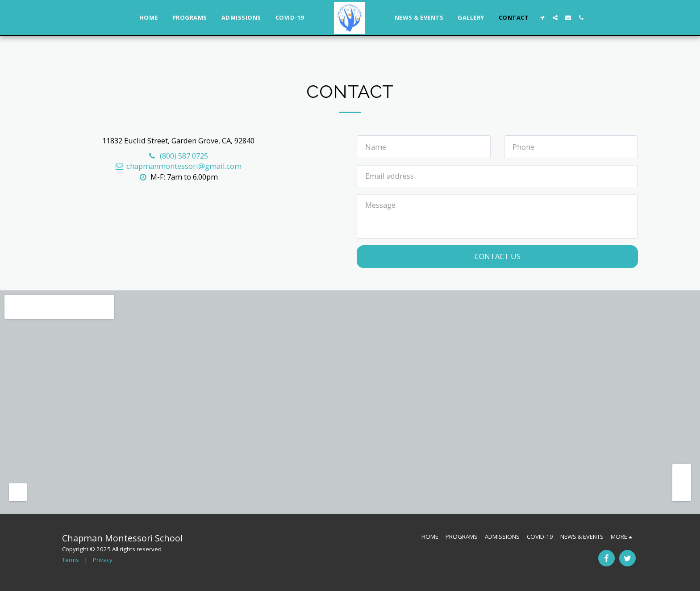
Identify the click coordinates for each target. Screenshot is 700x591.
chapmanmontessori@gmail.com (178, 166)
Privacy (103, 560)
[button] (542, 18)
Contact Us (498, 256)
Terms (71, 560)
